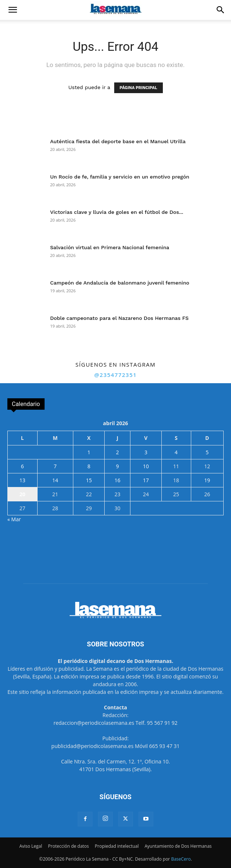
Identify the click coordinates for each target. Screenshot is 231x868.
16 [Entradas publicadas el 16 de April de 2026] (118, 480)
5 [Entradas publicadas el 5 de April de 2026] (207, 452)
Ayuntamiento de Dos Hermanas (178, 846)
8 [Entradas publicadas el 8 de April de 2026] (89, 466)
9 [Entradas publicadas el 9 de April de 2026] (118, 466)
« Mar (14, 519)
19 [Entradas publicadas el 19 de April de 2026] (207, 480)
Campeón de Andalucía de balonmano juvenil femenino (120, 283)
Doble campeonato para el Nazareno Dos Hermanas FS (119, 318)
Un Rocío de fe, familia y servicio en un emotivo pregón (120, 177)
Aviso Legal (31, 846)
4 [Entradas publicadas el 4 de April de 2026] (176, 452)
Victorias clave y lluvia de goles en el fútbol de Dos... (117, 212)
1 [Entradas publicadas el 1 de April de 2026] (89, 452)
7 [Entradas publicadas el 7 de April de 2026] (55, 466)
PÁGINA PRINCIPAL (139, 88)
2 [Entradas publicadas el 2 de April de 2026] (118, 452)
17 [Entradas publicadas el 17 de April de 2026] (146, 480)
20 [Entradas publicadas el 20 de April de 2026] (22, 494)
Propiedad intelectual (117, 846)
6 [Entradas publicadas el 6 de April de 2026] (22, 466)
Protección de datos (68, 846)
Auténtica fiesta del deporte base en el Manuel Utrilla (118, 141)
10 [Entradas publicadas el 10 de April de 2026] (146, 466)
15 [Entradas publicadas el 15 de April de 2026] (89, 480)
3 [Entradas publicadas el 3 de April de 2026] (146, 452)
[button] (13, 10)
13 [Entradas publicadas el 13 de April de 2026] (22, 480)
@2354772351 (116, 375)
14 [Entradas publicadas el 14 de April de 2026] (55, 480)
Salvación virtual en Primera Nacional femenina (110, 247)
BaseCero (181, 859)
